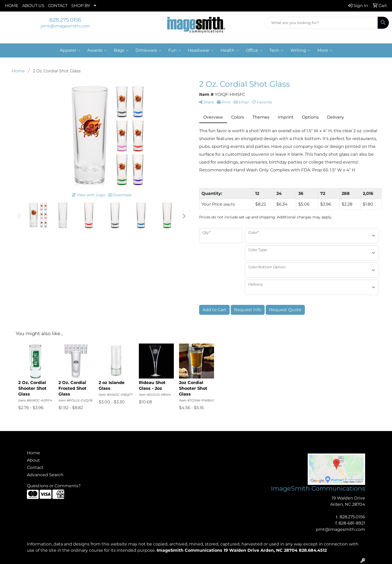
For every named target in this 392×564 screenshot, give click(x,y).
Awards (97, 50)
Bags (121, 50)
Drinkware (149, 50)
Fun (175, 50)
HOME (12, 6)
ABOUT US (33, 6)
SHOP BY (81, 6)
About (33, 460)
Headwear (201, 50)
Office (254, 50)
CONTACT (58, 6)
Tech (277, 50)
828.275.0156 (65, 20)
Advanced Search (45, 475)
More (325, 50)
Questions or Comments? (54, 486)
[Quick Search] (321, 23)
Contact (35, 467)
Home (33, 453)
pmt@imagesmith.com (65, 26)
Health (230, 50)
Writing (301, 50)
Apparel (70, 50)
